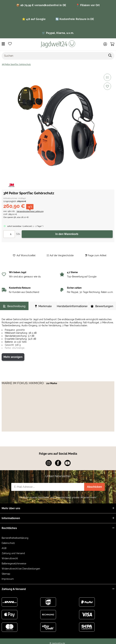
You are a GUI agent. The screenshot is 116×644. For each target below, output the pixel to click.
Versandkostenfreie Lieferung (30, 211)
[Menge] (9, 234)
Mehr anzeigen (13, 357)
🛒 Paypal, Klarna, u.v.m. (58, 33)
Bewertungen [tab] (102, 306)
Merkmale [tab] (43, 306)
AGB (4, 548)
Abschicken (94, 487)
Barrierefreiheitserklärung (15, 538)
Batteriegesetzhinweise (14, 564)
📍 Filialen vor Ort (88, 5)
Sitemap (6, 574)
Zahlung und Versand (13, 553)
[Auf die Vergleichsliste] (107, 77)
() (33, 226)
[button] (105, 44)
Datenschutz (8, 543)
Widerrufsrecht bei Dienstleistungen (21, 569)
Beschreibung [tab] (14, 306)
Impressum (8, 579)
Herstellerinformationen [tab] (73, 306)
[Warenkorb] (112, 44)
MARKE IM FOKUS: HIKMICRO (23, 383)
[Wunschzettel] (10, 44)
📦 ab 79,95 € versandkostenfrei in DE (41, 5)
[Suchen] (54, 56)
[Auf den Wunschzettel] (107, 86)
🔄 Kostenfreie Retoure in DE (75, 19)
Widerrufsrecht (10, 558)
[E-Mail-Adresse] (48, 487)
